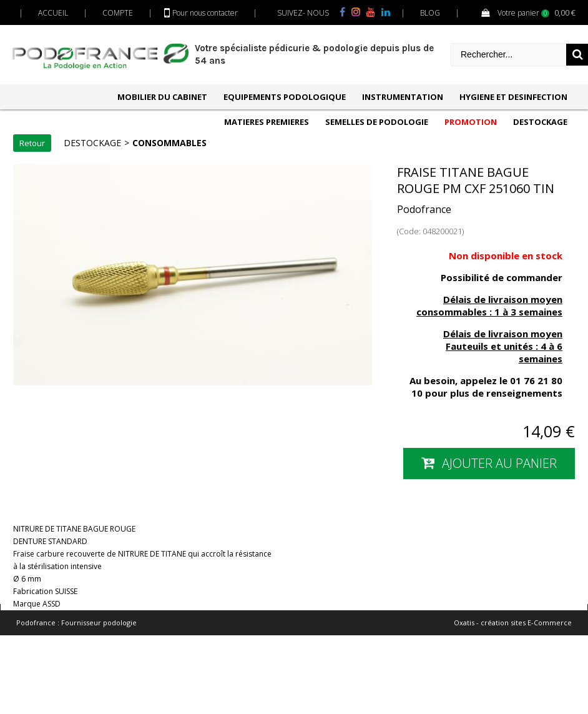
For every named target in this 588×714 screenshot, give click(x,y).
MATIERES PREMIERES (267, 122)
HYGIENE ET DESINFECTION (513, 97)
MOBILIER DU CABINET (162, 97)
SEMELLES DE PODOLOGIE (377, 122)
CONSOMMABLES (169, 143)
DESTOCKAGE (540, 122)
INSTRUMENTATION (403, 97)
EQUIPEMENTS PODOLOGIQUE (285, 97)
